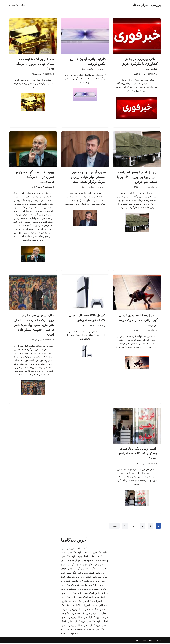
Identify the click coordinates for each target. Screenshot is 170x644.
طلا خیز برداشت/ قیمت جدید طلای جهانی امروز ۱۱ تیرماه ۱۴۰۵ (35, 64)
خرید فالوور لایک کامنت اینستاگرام (78, 581)
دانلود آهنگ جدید (97, 610)
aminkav (152, 74)
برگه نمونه (14, 5)
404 (23, 5)
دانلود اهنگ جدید (75, 553)
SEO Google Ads (70, 634)
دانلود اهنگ (103, 553)
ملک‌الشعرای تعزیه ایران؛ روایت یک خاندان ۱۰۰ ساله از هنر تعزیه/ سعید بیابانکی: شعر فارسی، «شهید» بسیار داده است (34, 325)
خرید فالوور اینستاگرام (77, 589)
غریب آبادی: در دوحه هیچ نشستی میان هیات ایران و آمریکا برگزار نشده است (88, 177)
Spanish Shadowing (97, 561)
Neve (158, 641)
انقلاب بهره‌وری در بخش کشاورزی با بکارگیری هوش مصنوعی (139, 64)
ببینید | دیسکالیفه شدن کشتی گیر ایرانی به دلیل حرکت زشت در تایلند (137, 320)
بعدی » (114, 526)
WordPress (141, 641)
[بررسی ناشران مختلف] (146, 5)
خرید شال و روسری (78, 610)
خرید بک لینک (90, 553)
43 (125, 526)
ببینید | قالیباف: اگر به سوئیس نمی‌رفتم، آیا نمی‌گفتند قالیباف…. (34, 177)
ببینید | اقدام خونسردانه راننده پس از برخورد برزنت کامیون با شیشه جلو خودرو (137, 177)
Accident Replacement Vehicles (78, 630)
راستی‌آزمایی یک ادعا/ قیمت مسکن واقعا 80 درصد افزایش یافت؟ (138, 454)
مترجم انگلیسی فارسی (91, 585)
